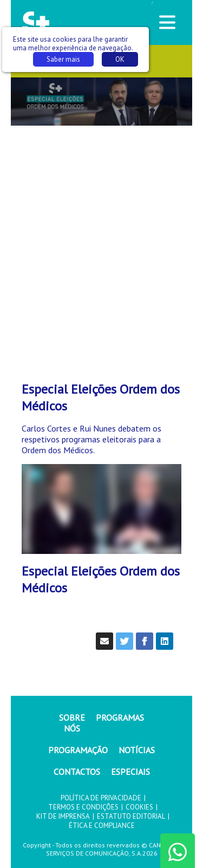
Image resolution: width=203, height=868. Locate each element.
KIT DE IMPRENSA (63, 816)
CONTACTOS (77, 772)
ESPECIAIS (130, 772)
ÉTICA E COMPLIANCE (102, 825)
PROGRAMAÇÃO (78, 750)
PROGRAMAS (120, 717)
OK (120, 59)
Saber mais (63, 59)
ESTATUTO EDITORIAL (131, 816)
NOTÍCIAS (137, 750)
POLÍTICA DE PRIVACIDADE (101, 798)
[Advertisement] (101, 238)
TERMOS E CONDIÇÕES (83, 807)
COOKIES (139, 807)
